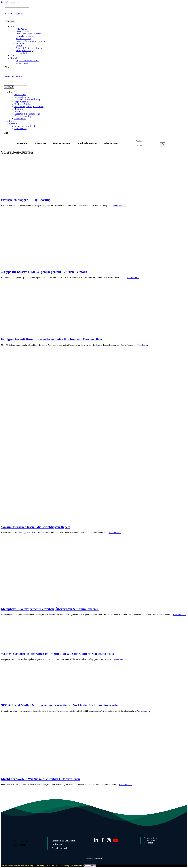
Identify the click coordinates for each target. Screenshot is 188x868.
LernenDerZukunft (14, 14)
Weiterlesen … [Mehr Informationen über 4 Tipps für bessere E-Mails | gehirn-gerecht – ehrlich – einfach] (133, 278)
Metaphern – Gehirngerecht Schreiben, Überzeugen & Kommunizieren (50, 609)
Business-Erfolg (24, 39)
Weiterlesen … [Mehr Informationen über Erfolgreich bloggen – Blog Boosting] (119, 205)
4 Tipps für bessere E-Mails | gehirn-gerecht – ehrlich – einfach (44, 272)
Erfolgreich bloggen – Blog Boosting (26, 200)
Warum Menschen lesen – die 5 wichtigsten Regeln (36, 527)
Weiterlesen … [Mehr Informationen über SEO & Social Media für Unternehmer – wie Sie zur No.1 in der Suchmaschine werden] (144, 711)
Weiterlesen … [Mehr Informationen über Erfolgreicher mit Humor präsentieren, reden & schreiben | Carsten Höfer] (143, 345)
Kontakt (15, 58)
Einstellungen (90, 866)
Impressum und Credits (27, 60)
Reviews (20, 43)
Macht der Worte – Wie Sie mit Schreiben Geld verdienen (40, 779)
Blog (14, 26)
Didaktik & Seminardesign (29, 48)
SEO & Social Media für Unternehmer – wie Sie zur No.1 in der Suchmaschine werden (60, 705)
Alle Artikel (22, 29)
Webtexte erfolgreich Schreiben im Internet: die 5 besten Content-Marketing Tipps (58, 654)
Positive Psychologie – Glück (30, 41)
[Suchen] (163, 145)
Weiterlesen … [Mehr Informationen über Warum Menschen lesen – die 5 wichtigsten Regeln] (115, 533)
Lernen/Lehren (23, 31)
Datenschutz (22, 63)
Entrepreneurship (24, 51)
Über (13, 55)
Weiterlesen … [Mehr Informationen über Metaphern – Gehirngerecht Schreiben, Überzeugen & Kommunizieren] (179, 615)
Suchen (139, 141)
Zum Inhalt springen (10, 2)
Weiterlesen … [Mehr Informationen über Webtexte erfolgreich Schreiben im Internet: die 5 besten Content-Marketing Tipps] (120, 659)
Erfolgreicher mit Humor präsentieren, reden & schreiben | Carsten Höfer (52, 339)
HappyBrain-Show (25, 36)
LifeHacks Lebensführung (29, 34)
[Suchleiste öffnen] (7, 68)
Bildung (20, 46)
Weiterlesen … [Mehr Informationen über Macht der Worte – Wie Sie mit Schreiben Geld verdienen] (125, 785)
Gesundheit (21, 53)
